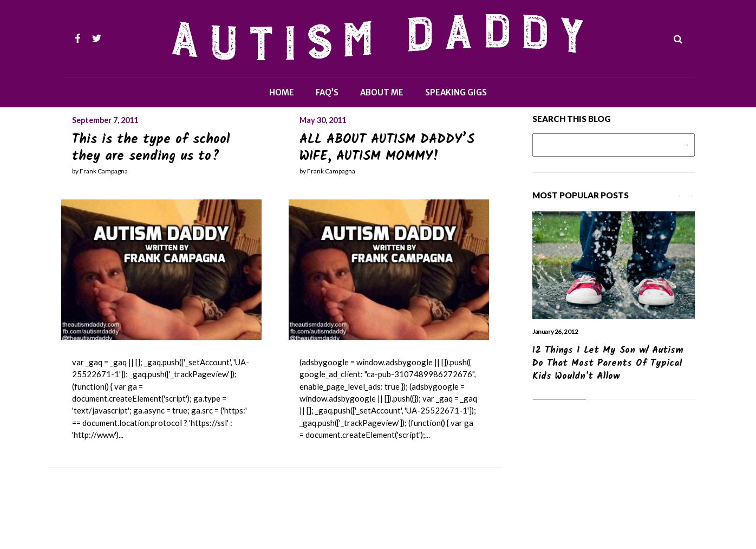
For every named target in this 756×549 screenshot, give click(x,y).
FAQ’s (327, 92)
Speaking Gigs (456, 92)
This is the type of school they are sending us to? (151, 148)
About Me (382, 92)
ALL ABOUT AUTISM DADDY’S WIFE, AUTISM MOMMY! (387, 148)
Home (282, 92)
